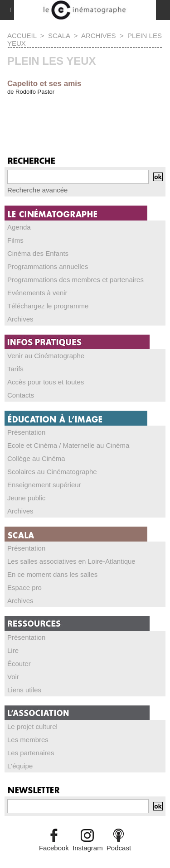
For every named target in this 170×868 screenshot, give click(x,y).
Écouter (19, 664)
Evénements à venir (37, 293)
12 (95, 114)
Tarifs (15, 369)
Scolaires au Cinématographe (52, 472)
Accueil (22, 36)
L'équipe (20, 766)
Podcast (119, 848)
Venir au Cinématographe (46, 356)
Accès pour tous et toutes (46, 382)
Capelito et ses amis (44, 84)
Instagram (88, 848)
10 (63, 114)
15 (143, 114)
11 (79, 114)
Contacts (21, 395)
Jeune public (26, 498)
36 (27, 124)
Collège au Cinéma (36, 458)
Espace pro (24, 587)
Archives (99, 36)
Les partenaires (31, 753)
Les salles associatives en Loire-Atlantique (71, 561)
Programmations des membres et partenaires (75, 280)
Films (15, 240)
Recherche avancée (37, 190)
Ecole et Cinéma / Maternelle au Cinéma (68, 445)
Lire (13, 650)
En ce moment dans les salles (52, 574)
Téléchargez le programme (48, 306)
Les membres (28, 740)
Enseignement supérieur (44, 485)
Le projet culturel (32, 727)
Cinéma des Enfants (38, 253)
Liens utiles (24, 690)
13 (111, 114)
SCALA (59, 36)
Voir (13, 677)
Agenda (19, 227)
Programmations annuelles (48, 266)
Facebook (54, 848)
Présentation (26, 432)
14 (127, 114)
